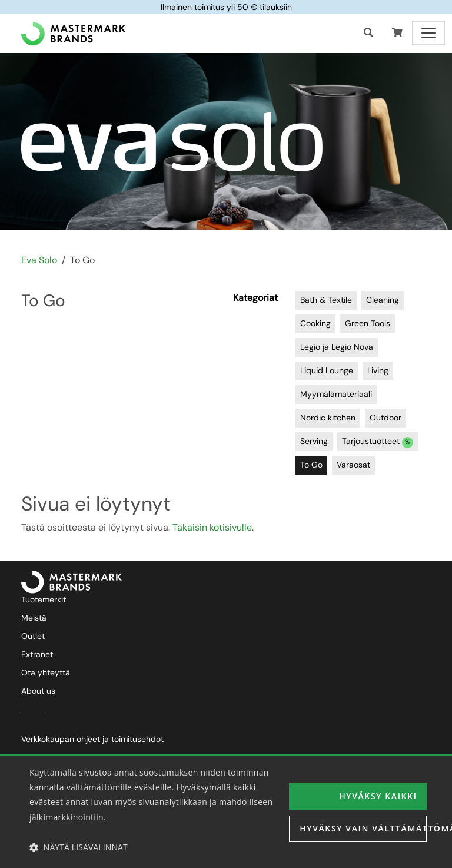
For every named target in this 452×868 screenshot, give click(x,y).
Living (378, 370)
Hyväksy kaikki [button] (378, 796)
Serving (314, 441)
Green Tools (368, 323)
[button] (397, 33)
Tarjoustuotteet (378, 442)
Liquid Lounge (327, 370)
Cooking (315, 323)
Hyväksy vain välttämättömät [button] (363, 828)
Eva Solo (39, 260)
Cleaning (383, 300)
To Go (311, 465)
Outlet (33, 636)
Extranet (37, 654)
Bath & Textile (326, 300)
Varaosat (353, 465)
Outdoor (385, 418)
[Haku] (368, 33)
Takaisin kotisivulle (212, 527)
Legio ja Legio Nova (337, 347)
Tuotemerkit (44, 599)
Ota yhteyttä (46, 672)
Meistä (34, 618)
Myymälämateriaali (336, 394)
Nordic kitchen (328, 418)
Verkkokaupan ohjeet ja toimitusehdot (92, 739)
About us (38, 691)
